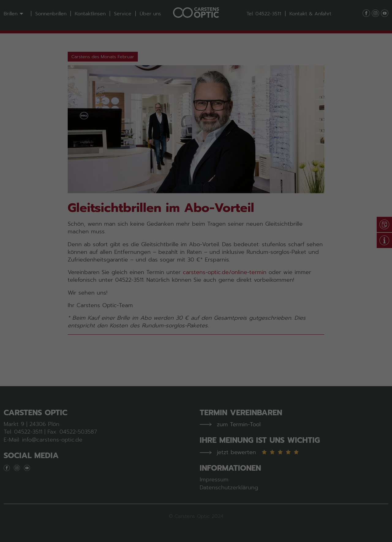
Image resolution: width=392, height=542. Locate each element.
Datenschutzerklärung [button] (200, 183)
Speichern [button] (196, 152)
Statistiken (187, 113)
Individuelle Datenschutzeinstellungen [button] (196, 170)
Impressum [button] (228, 183)
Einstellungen (205, 98)
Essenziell (138, 113)
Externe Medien (243, 113)
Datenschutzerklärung (235, 92)
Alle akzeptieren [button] (196, 134)
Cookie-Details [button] (168, 183)
